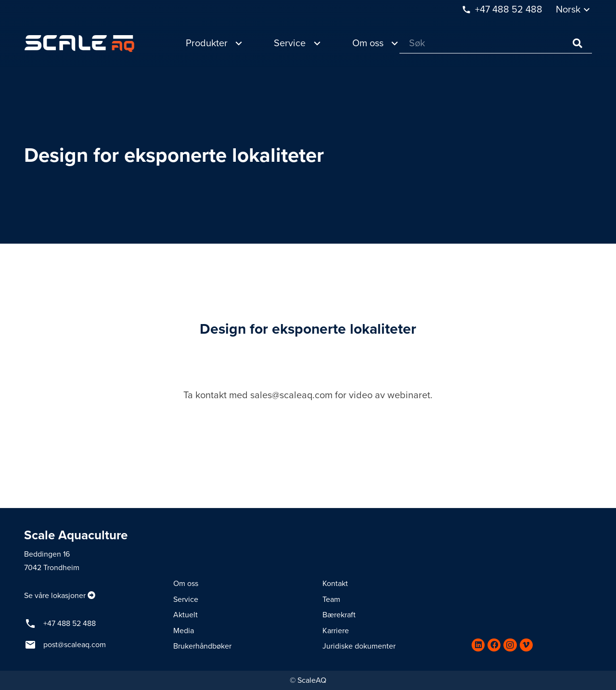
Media (184, 631)
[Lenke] (79, 44)
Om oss (186, 584)
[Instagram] (510, 645)
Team (331, 599)
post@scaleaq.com (75, 645)
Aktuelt (186, 615)
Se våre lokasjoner (55, 596)
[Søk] (496, 44)
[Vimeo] (526, 645)
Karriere (336, 631)
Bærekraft (339, 615)
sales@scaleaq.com (291, 395)
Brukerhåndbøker (202, 646)
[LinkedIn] (478, 645)
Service (186, 599)
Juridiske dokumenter (359, 646)
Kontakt (335, 584)
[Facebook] (494, 645)
